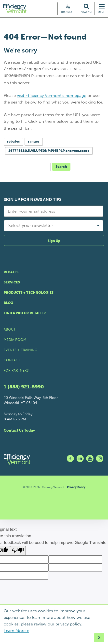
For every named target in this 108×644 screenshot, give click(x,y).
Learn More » (16, 631)
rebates (13, 142)
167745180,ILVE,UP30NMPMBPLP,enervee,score (49, 151)
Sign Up (54, 241)
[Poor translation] (18, 551)
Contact (12, 360)
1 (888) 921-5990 (24, 387)
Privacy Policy (76, 487)
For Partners (16, 371)
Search (61, 167)
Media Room (15, 340)
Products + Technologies (29, 293)
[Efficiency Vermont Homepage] (16, 9)
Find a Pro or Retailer (25, 313)
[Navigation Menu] (101, 9)
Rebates (11, 272)
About (10, 330)
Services (12, 283)
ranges (34, 142)
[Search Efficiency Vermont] (86, 9)
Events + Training (20, 350)
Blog (8, 303)
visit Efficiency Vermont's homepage (52, 96)
